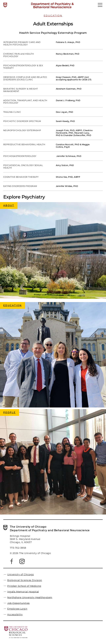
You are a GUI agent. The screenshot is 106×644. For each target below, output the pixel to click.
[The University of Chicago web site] (5, 5)
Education (53, 16)
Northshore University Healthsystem (30, 597)
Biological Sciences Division (25, 580)
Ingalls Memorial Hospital (23, 592)
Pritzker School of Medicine (24, 586)
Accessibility (15, 614)
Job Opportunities (18, 603)
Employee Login (17, 609)
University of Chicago (21, 575)
